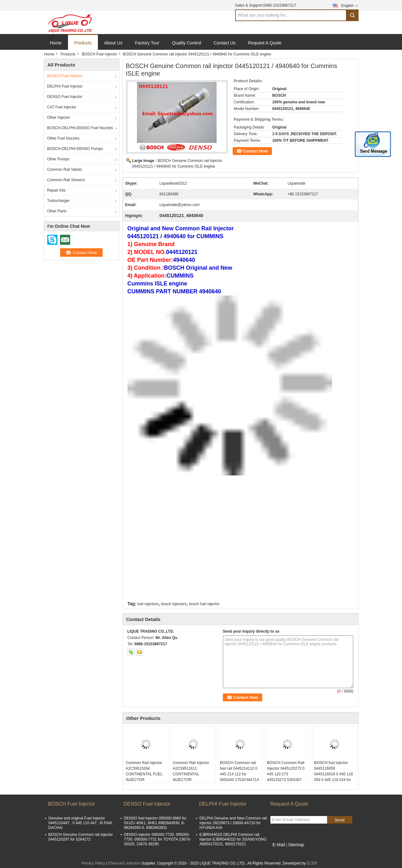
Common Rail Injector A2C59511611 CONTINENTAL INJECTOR (191, 771)
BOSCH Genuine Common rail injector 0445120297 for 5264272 (81, 837)
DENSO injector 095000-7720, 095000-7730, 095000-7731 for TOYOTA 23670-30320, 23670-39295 (158, 839)
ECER (312, 863)
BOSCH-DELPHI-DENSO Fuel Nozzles (80, 128)
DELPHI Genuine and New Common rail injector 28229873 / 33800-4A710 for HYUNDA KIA (233, 823)
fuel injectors (148, 604)
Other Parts (57, 211)
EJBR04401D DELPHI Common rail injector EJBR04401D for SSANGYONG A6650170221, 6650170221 (233, 839)
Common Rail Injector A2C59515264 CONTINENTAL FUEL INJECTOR (144, 771)
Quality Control (187, 43)
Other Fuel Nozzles (63, 138)
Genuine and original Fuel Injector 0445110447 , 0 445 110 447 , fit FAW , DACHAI (81, 823)
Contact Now (255, 151)
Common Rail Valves (65, 170)
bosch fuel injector (204, 604)
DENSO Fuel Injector (65, 97)
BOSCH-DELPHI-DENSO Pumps (75, 149)
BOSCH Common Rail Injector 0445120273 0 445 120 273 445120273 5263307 (286, 771)
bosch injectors (174, 604)
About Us (113, 43)
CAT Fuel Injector (62, 107)
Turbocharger (59, 201)
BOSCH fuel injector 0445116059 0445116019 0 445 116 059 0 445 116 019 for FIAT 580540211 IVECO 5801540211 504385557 (334, 780)
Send (340, 820)
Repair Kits (57, 190)
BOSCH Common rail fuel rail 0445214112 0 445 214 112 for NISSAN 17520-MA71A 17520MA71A (239, 774)
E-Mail (279, 845)
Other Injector (59, 118)
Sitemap (296, 845)
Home (56, 43)
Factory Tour (147, 43)
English (350, 6)
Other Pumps (58, 159)
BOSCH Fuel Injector (99, 54)
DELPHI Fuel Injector (65, 86)
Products (83, 43)
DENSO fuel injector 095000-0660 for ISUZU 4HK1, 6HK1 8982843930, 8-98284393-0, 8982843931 (155, 823)
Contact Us (225, 43)
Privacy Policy (93, 863)
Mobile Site (282, 853)
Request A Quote (265, 43)
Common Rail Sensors (66, 180)
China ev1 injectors (124, 863)
